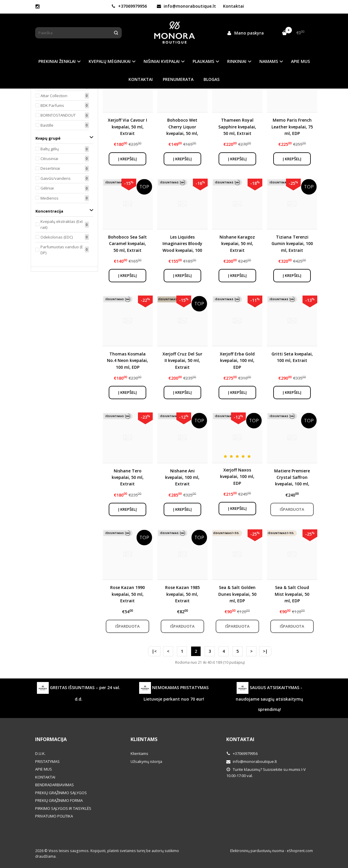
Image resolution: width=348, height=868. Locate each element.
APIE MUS (300, 61)
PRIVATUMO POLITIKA (54, 816)
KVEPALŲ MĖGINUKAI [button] (110, 61)
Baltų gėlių (50, 149)
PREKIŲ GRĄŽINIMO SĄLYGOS (61, 793)
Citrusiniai (49, 159)
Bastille (47, 125)
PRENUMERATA (178, 79)
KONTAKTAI (141, 79)
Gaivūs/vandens (56, 178)
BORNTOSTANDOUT (58, 115)
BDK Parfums (52, 105)
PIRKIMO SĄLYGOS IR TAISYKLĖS (63, 808)
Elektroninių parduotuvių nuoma (257, 851)
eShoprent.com (300, 851)
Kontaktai (234, 6)
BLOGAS (212, 79)
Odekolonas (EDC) (57, 237)
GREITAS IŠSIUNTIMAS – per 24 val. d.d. (79, 692)
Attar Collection (54, 96)
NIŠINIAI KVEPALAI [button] (162, 61)
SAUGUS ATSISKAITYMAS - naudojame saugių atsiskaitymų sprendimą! (269, 697)
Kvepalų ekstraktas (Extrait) (62, 225)
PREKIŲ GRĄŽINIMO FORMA (59, 800)
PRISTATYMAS (47, 761)
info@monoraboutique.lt (186, 6)
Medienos (49, 198)
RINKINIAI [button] (237, 61)
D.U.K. (40, 753)
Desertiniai (50, 168)
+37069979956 (129, 6)
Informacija (51, 739)
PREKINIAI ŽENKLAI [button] (57, 61)
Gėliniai (47, 188)
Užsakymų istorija (146, 761)
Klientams (144, 739)
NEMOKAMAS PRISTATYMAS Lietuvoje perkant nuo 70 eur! (174, 692)
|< (154, 651)
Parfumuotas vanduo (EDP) (62, 250)
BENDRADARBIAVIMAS (55, 785)
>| (265, 651)
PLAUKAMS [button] (203, 61)
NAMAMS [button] (269, 61)
